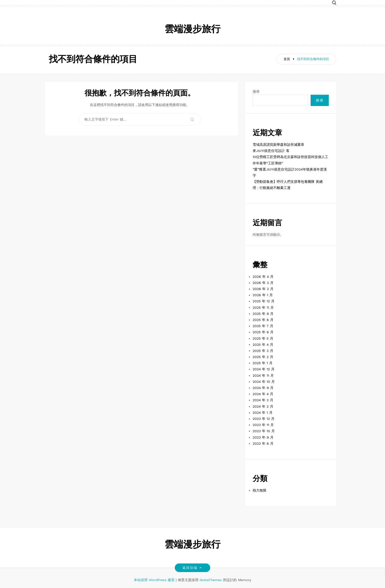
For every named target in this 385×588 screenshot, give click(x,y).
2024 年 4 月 (263, 394)
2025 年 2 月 (263, 357)
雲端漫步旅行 (192, 30)
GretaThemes (211, 580)
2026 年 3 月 (263, 283)
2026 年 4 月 (263, 277)
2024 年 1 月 (263, 413)
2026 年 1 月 (263, 295)
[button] (334, 3)
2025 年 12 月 (264, 301)
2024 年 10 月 (264, 382)
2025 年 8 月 (263, 320)
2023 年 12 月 (264, 419)
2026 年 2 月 (263, 289)
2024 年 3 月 (263, 400)
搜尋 (256, 92)
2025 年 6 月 (263, 332)
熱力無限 (260, 490)
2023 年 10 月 (264, 431)
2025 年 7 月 (263, 326)
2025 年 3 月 (263, 351)
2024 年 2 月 (263, 406)
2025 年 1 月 (263, 363)
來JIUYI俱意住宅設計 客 (271, 151)
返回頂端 (192, 568)
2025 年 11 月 (263, 307)
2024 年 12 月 (264, 369)
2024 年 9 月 (263, 388)
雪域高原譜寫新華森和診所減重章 (278, 145)
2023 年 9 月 (263, 437)
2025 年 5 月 (263, 338)
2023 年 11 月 (263, 425)
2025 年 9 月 (263, 314)
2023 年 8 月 (263, 443)
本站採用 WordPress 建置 (155, 580)
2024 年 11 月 (263, 375)
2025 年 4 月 (263, 345)
